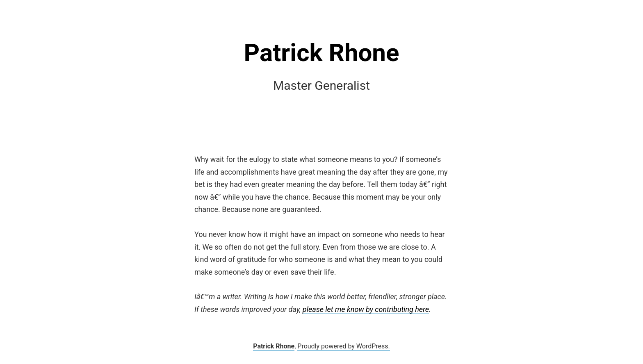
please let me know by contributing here (366, 309)
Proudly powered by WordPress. (344, 346)
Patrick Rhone (322, 53)
